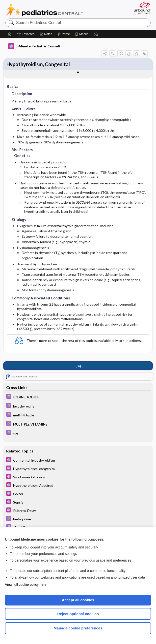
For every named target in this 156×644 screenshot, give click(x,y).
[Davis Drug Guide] (78, 397)
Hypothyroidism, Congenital (38, 64)
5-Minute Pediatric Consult (34, 46)
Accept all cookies (78, 600)
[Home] (10, 34)
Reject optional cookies (78, 614)
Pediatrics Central (44, 10)
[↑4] (78, 366)
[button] (96, 34)
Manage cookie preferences (78, 628)
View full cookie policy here (26, 585)
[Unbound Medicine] (141, 8)
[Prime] (64, 34)
